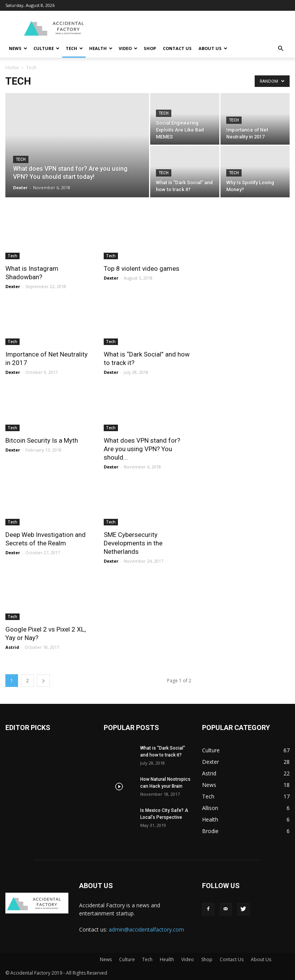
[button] (280, 49)
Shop (150, 48)
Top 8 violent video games (142, 268)
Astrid (12, 647)
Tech (74, 48)
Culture (46, 48)
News (18, 48)
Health (101, 48)
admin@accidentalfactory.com (146, 929)
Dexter (20, 187)
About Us (213, 48)
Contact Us (177, 48)
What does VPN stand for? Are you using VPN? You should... (142, 449)
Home (12, 67)
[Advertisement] (199, 28)
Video (128, 48)
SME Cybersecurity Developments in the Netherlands (133, 543)
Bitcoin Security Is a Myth (42, 440)
